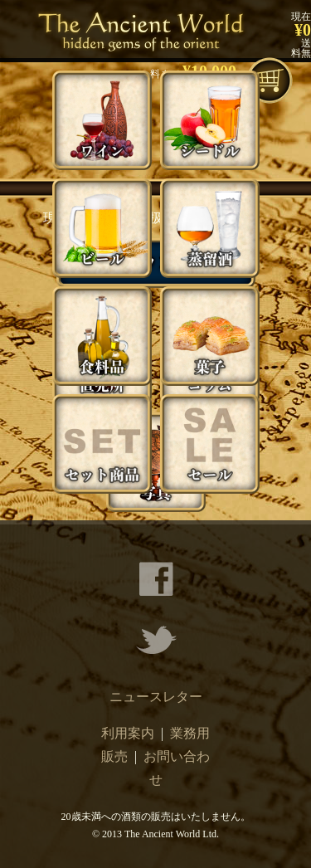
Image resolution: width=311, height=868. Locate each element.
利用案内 (128, 733)
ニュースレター (156, 697)
